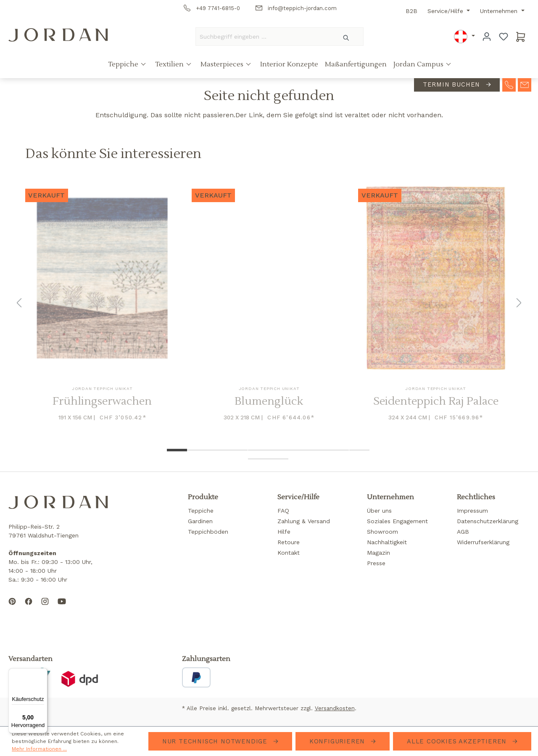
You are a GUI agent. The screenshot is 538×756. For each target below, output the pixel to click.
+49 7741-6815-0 (212, 8)
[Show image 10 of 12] (359, 450)
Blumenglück (269, 402)
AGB (463, 532)
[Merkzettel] (504, 37)
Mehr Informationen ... (39, 749)
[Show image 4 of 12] (237, 450)
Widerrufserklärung (483, 542)
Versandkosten (335, 708)
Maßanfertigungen (356, 64)
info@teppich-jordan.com (296, 8)
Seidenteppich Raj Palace (436, 402)
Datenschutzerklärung (488, 521)
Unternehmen (500, 11)
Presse (376, 563)
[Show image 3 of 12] (217, 450)
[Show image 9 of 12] (339, 450)
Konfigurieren (338, 741)
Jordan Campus (419, 64)
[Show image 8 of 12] (319, 450)
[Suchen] (347, 37)
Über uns (379, 511)
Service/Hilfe (446, 11)
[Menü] (42, 673)
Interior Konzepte (289, 64)
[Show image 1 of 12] (177, 450)
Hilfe (284, 532)
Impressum (472, 511)
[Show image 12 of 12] (278, 459)
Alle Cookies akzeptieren (458, 741)
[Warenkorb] (521, 37)
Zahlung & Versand (304, 521)
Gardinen (200, 521)
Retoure (289, 542)
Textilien (170, 64)
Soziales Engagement (397, 521)
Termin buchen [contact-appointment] (453, 84)
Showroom (382, 532)
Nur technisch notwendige (216, 741)
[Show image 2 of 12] (197, 450)
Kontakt (289, 553)
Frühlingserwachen (102, 402)
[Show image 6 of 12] (278, 450)
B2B (411, 11)
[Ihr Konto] (487, 37)
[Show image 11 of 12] (258, 459)
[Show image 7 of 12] (298, 450)
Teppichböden (208, 532)
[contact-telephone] (509, 84)
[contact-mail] (525, 84)
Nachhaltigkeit (387, 542)
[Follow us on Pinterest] (12, 608)
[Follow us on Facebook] (29, 608)
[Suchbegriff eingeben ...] (263, 37)
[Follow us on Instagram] (45, 608)
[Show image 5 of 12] (258, 450)
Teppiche (124, 64)
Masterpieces (223, 64)
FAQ (283, 511)
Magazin (378, 553)
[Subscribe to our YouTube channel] (62, 608)
